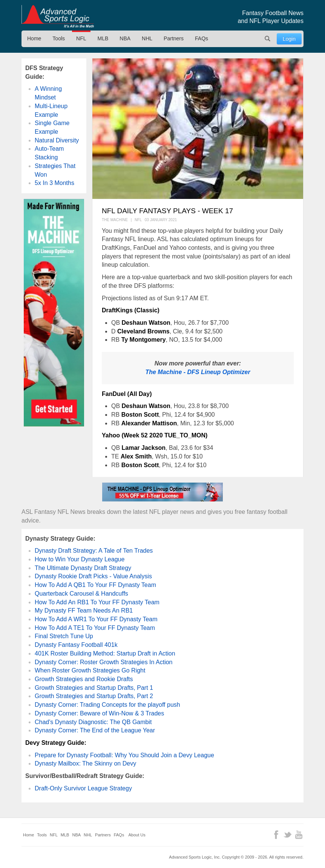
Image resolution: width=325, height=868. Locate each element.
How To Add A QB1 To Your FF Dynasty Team (95, 585)
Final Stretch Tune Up (64, 636)
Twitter (287, 835)
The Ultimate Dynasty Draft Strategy (83, 568)
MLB (103, 38)
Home (34, 38)
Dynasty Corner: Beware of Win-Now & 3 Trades (99, 713)
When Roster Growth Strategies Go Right (90, 670)
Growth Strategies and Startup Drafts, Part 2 (94, 696)
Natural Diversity (57, 140)
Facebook (276, 835)
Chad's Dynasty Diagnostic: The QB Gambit (93, 722)
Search (268, 39)
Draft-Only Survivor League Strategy (83, 788)
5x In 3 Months (54, 183)
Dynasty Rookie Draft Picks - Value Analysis (93, 576)
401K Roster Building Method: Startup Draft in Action (105, 653)
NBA (125, 38)
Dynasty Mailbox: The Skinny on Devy (85, 763)
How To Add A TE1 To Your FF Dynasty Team (95, 628)
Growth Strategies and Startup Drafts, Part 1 (94, 688)
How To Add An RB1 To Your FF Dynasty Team (97, 602)
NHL (147, 38)
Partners (174, 38)
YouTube (299, 835)
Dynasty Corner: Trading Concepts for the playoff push (107, 705)
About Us (137, 835)
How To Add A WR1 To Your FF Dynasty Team (96, 619)
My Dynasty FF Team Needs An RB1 (84, 611)
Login (289, 39)
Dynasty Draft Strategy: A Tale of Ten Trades (94, 551)
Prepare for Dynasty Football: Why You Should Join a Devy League (124, 755)
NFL (81, 38)
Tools (59, 38)
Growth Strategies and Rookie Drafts (84, 679)
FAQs (202, 38)
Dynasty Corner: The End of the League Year (95, 730)
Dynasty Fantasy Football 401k (76, 645)
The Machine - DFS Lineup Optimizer (198, 372)
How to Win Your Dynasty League (80, 559)
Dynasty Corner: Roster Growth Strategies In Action (103, 662)
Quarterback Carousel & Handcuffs (81, 594)
